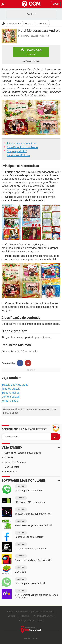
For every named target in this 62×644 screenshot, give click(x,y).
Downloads (15, 24)
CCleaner (9, 457)
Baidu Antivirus (10, 393)
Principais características (21, 143)
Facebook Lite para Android (29, 537)
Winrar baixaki (10, 401)
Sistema (29, 24)
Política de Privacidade (43, 611)
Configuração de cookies (31, 621)
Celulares (42, 24)
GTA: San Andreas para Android (31, 549)
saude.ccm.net (31, 638)
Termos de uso (23, 611)
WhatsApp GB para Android (29, 491)
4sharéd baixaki (11, 389)
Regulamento (24, 616)
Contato (11, 616)
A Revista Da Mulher (43, 616)
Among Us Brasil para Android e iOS (33, 560)
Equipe (10, 611)
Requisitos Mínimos (18, 155)
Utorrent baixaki (11, 397)
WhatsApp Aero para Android (30, 583)
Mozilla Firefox (12, 467)
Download (31, 52)
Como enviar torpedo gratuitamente (23, 453)
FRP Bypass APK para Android (31, 502)
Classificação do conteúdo (22, 147)
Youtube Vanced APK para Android (33, 514)
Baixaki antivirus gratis (15, 385)
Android (21, 486)
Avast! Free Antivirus (15, 462)
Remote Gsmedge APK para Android (33, 525)
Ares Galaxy (11, 471)
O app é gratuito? (17, 151)
